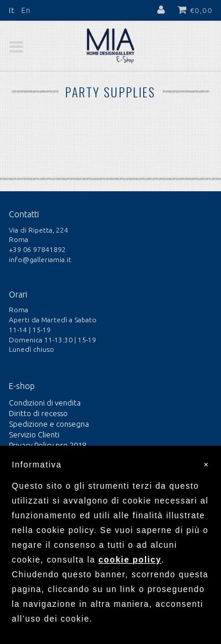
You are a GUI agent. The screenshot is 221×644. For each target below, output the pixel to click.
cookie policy (130, 560)
